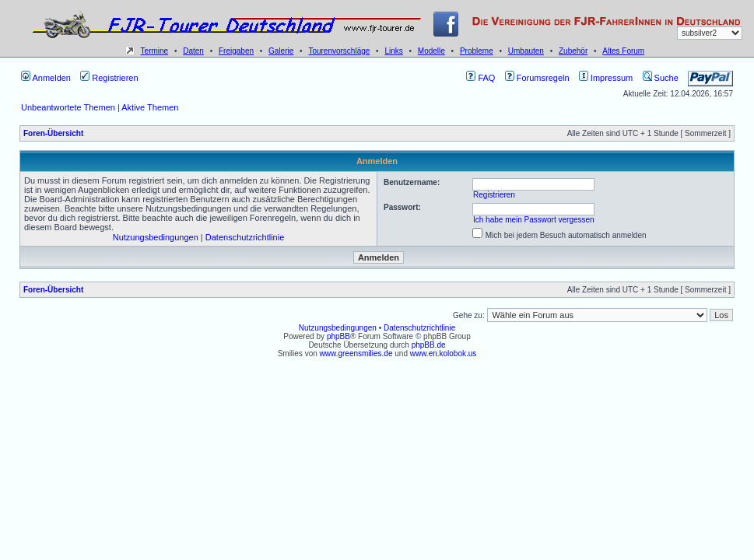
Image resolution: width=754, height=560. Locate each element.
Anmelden (46, 78)
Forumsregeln (537, 78)
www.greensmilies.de (356, 353)
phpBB (338, 336)
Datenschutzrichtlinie (245, 237)
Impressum (606, 78)
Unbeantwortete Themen (68, 107)
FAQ (480, 78)
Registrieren (109, 78)
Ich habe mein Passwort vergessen (534, 220)
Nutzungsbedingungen (156, 237)
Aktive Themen (150, 107)
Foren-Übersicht (53, 133)
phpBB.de (429, 345)
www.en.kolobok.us (444, 353)
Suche (661, 78)
